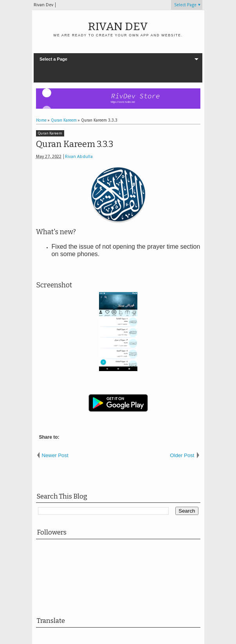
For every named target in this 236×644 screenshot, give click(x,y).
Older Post (182, 455)
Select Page (185, 5)
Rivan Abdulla (79, 157)
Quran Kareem (50, 133)
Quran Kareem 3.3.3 (75, 144)
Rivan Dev (118, 26)
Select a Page (53, 59)
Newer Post (55, 455)
